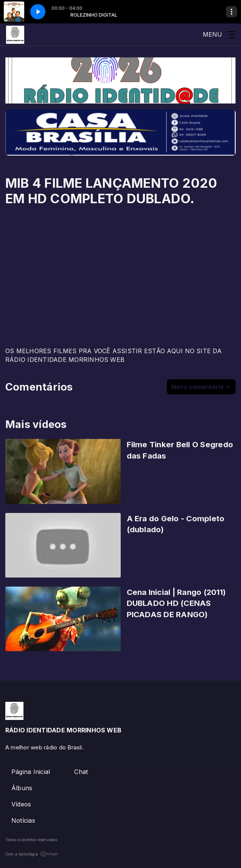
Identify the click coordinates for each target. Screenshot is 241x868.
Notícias (23, 820)
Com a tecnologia (32, 854)
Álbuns (22, 788)
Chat (81, 772)
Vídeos (21, 804)
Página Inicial (31, 772)
